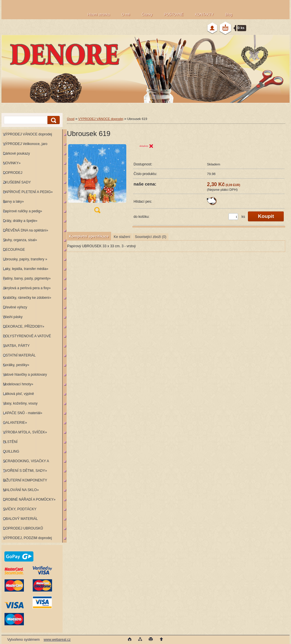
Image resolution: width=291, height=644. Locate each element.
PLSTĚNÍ (10, 442)
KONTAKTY (204, 15)
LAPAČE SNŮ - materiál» (23, 413)
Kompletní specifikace (89, 236)
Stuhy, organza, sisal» (20, 240)
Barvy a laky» (13, 202)
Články (147, 15)
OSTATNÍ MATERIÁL (19, 355)
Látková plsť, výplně (18, 394)
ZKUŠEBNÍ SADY (17, 182)
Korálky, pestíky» (16, 365)
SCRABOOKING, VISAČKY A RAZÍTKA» (25, 462)
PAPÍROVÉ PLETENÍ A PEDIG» (28, 192)
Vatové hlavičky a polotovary (25, 375)
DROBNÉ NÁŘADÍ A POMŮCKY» (29, 500)
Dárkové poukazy (16, 153)
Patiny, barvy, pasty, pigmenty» (27, 278)
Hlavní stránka (99, 15)
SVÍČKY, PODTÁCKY (20, 509)
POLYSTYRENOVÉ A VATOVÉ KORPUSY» (26, 337)
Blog (229, 15)
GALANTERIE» (15, 423)
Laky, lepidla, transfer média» (26, 269)
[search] (53, 120)
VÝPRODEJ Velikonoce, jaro (25, 144)
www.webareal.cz (57, 640)
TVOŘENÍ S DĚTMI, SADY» (25, 471)
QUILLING (11, 451)
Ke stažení (122, 237)
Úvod (71, 119)
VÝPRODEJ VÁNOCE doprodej (27, 134)
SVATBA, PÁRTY (16, 346)
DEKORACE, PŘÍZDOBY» (24, 327)
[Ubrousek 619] (97, 180)
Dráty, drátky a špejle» (20, 221)
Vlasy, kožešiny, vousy (20, 403)
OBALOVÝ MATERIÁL (20, 519)
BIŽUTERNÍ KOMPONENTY (25, 480)
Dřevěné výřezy (15, 307)
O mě (126, 15)
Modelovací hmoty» (18, 384)
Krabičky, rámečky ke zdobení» (27, 298)
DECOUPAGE (14, 250)
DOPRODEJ (13, 173)
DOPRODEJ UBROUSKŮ (23, 528)
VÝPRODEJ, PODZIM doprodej (27, 538)
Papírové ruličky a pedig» (23, 211)
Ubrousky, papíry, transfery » (25, 259)
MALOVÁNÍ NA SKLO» (21, 490)
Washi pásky (13, 317)
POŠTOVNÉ (174, 15)
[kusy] (233, 217)
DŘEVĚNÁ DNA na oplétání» (25, 230)
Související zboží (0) (150, 237)
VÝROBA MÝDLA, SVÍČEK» (25, 432)
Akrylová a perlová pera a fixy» (27, 288)
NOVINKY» (12, 163)
